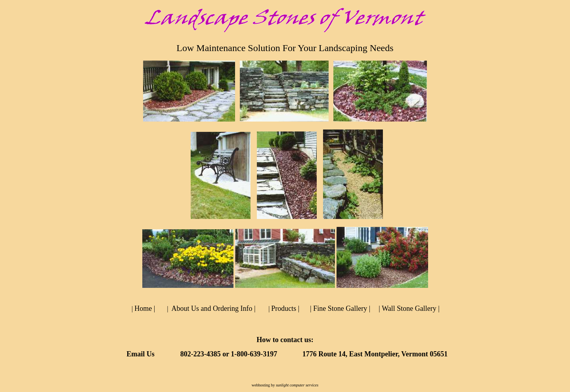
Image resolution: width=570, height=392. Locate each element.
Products (284, 308)
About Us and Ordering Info (212, 308)
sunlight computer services (297, 385)
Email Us (141, 354)
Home (143, 308)
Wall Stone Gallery (409, 308)
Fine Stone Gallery (340, 308)
